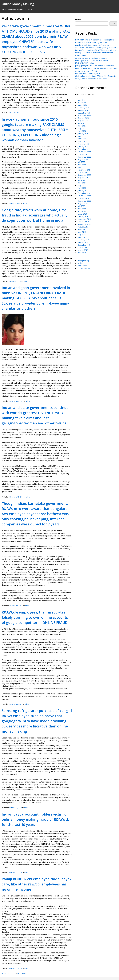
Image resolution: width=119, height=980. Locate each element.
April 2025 (82, 131)
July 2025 (81, 123)
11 (13, 974)
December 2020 (84, 193)
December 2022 (84, 149)
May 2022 (82, 167)
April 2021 (82, 188)
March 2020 (82, 214)
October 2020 (83, 198)
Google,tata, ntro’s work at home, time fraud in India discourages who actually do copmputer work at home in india (35, 215)
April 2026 (82, 103)
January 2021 (83, 191)
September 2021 (84, 175)
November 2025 (84, 115)
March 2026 (82, 105)
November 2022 (84, 152)
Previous (5, 974)
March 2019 (82, 237)
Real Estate (82, 266)
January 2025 (83, 134)
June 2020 (82, 209)
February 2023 (84, 144)
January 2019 (83, 242)
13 (18, 974)
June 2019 (82, 232)
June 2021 (82, 183)
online (80, 263)
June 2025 (82, 126)
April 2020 (82, 211)
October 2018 (83, 248)
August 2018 (83, 250)
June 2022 (82, 165)
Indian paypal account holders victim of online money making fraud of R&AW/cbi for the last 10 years (36, 819)
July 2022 (81, 162)
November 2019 (84, 219)
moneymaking (83, 261)
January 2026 (83, 110)
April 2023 (82, 139)
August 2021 (83, 178)
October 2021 (83, 172)
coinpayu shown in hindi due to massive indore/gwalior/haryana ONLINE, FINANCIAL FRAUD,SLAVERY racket (93, 61)
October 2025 (83, 118)
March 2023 (82, 141)
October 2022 (83, 154)
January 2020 (83, 216)
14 (20, 974)
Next (24, 974)
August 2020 (83, 204)
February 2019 (84, 240)
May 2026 (82, 100)
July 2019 (81, 229)
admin (25, 113)
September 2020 (84, 201)
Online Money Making (18, 4)
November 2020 (84, 196)
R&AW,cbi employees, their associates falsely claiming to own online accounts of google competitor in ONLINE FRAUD (35, 617)
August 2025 (83, 121)
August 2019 (83, 227)
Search (78, 20)
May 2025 (82, 128)
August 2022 (83, 160)
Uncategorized (84, 268)
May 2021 (82, 185)
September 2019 (84, 224)
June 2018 (82, 253)
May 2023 (82, 136)
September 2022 (84, 157)
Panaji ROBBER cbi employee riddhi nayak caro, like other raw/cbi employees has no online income (37, 884)
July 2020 (81, 206)
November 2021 (84, 170)
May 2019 (82, 235)
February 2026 (84, 108)
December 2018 (84, 245)
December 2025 (84, 113)
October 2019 (83, 222)
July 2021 (81, 180)
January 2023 (83, 147)
